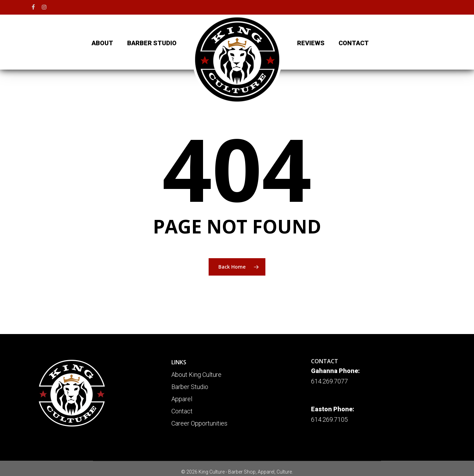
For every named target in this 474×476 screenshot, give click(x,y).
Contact (182, 411)
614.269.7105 (329, 419)
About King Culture (196, 375)
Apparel (182, 399)
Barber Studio (190, 387)
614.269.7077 (329, 381)
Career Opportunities (199, 423)
